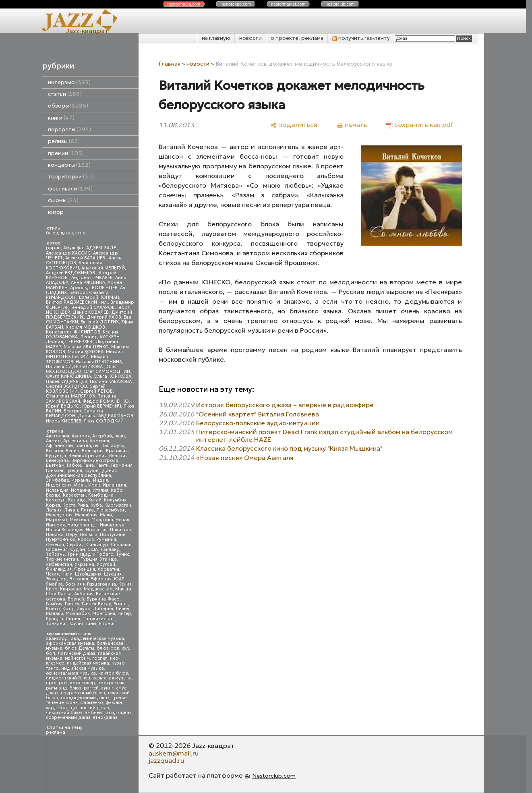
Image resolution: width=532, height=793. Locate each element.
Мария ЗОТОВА (86, 352)
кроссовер (83, 683)
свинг (107, 688)
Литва (87, 510)
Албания (84, 594)
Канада (77, 500)
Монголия (104, 614)
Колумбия (115, 500)
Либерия (103, 609)
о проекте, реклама (297, 38)
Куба (96, 505)
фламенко (92, 703)
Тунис (123, 554)
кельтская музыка (112, 678)
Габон (74, 465)
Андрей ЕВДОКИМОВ (71, 273)
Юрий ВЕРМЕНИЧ (102, 406)
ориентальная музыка (71, 673)
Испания (81, 490)
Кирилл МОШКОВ (86, 327)
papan (53, 248)
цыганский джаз (90, 708)
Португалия (113, 535)
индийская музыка (83, 668)
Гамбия (54, 604)
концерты (69, 165)
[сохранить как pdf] (420, 125)
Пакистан (121, 530)
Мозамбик (78, 614)
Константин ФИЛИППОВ (73, 332)
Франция (85, 569)
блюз (52, 233)
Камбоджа (101, 495)
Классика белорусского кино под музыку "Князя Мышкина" (289, 448)
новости (250, 38)
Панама (55, 535)
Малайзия (86, 515)
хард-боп (57, 708)
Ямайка (54, 584)
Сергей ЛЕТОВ (96, 391)
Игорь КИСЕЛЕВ (64, 421)
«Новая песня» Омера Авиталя (245, 458)
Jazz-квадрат (87, 31)
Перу (72, 535)
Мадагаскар (98, 589)
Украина (84, 564)
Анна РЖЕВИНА (88, 283)
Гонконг (55, 471)
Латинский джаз (77, 653)
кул (125, 648)
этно (81, 233)
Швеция (113, 574)
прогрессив (111, 683)
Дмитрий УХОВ (104, 317)
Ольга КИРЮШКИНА (68, 376)
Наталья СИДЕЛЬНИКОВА (75, 367)
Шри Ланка (59, 594)
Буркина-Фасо (103, 599)
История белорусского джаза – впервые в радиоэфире (285, 405)
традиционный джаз (85, 698)
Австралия (58, 436)
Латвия (54, 510)
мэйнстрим (77, 658)
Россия (86, 539)
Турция (89, 559)
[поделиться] (294, 125)
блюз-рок (108, 648)
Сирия (73, 619)
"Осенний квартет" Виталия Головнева (258, 414)
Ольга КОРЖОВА (112, 376)
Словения (57, 550)
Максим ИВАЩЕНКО (86, 347)
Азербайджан (109, 436)
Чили (67, 574)
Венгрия (118, 456)
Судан (78, 550)
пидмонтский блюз (68, 678)
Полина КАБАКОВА (111, 382)
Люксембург (111, 510)
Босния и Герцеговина (91, 584)
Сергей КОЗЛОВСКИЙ (76, 389)
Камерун (56, 500)
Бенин (72, 451)
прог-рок (57, 683)
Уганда (108, 559)
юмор (56, 212)
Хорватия (108, 569)
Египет (121, 604)
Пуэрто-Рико (61, 539)
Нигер (124, 614)
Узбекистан (59, 564)
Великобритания (88, 456)
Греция (74, 471)
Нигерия (55, 525)
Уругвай (106, 564)
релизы (64, 141)
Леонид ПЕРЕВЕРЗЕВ (70, 342)
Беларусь (114, 446)
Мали (106, 515)
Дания (109, 471)
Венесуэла (57, 461)
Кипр (52, 589)
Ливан (71, 510)
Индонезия (59, 485)
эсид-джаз (119, 713)
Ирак (80, 485)
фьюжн (114, 703)
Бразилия (117, 451)
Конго (53, 609)
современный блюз (83, 693)
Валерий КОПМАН (99, 297)
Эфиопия (101, 579)
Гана (89, 465)
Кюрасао (71, 589)
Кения (125, 584)
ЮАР (119, 579)
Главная (170, 64)
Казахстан (74, 495)
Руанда (55, 619)
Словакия (122, 545)
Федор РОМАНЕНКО (106, 401)
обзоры (68, 106)
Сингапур (97, 545)
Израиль (81, 480)
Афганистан (59, 446)
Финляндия (59, 569)
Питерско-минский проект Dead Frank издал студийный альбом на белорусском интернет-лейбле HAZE (324, 435)
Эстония (79, 579)
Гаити (102, 465)
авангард (57, 639)
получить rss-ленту (361, 38)
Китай (95, 500)
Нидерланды (82, 525)
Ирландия (114, 485)
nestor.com (184, 4)
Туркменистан (62, 559)
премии (66, 153)
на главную (216, 38)
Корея (53, 505)
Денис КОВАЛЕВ (91, 312)
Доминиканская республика (79, 475)
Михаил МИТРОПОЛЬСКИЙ (84, 354)
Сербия (75, 545)
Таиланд (110, 550)
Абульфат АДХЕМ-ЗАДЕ (90, 248)
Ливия (122, 609)
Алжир (53, 441)
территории (71, 177)
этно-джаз (105, 717)
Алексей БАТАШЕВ (86, 258)
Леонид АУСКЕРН (100, 337)
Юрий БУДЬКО (63, 406)
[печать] (352, 125)
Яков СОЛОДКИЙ (104, 421)
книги (61, 118)
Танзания (57, 624)
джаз (67, 233)
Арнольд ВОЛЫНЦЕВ (94, 288)
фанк (72, 703)
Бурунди (56, 456)
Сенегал (55, 545)
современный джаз (68, 717)
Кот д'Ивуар (77, 609)
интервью (69, 82)
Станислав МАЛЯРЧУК (71, 396)
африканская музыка (70, 643)
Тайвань (55, 554)
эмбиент (94, 713)
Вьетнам (55, 465)
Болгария (93, 451)
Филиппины (83, 624)
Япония (107, 624)
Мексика (79, 520)
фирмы (63, 200)
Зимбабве (57, 480)
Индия (100, 480)
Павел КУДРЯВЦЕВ (67, 382)
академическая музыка (97, 639)
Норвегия (97, 530)
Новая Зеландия (65, 530)
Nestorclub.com (274, 776)
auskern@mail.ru (174, 753)
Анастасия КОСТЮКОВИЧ (74, 265)
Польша (89, 535)
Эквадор (56, 579)
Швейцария (88, 574)
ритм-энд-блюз (64, 688)
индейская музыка (88, 663)
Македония (59, 515)
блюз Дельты (80, 648)
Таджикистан (98, 619)
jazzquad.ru (166, 760)
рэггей (91, 688)
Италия (100, 490)
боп (51, 653)
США (93, 550)
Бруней (76, 599)
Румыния (106, 539)
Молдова (102, 520)
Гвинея (72, 604)
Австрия (81, 436)
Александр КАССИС (68, 253)
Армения (99, 441)
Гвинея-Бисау (96, 604)
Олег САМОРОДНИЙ (107, 372)
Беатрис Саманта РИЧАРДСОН (77, 295)
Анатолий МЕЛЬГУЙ (103, 268)
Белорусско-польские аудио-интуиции (258, 423)
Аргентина (75, 441)
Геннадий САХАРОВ (93, 307)
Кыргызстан (118, 505)
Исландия (57, 490)
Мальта (123, 589)
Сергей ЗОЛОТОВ (66, 386)
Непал (122, 520)
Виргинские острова (95, 461)
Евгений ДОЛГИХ (100, 322)
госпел (100, 658)
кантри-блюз (113, 673)
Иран (94, 485)
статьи (65, 94)
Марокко (57, 520)
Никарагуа (112, 525)
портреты (69, 129)
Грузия (92, 471)
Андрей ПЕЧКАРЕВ (92, 278)
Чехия (52, 574)
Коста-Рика (75, 505)
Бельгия (55, 451)
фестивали (70, 189)
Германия (122, 465)
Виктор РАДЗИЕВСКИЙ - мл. (77, 302)
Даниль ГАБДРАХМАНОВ (106, 416)
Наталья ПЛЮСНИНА (99, 362)
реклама (56, 732)
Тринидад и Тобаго (90, 554)
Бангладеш (88, 446)
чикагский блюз (64, 713)
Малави (55, 614)
